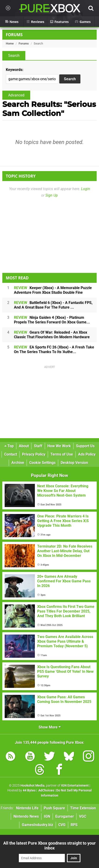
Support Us (85, 446)
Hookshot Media (33, 786)
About (24, 446)
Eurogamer (65, 816)
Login (86, 189)
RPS (74, 825)
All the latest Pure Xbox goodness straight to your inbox (49, 846)
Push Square (54, 808)
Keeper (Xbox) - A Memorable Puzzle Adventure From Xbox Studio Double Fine (53, 290)
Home (10, 43)
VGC (83, 816)
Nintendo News (26, 816)
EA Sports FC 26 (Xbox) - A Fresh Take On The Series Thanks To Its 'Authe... (54, 349)
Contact (11, 454)
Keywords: (15, 70)
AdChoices (46, 790)
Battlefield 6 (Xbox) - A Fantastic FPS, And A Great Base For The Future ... (53, 305)
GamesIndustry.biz (38, 825)
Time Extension (83, 808)
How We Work (59, 446)
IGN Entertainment (75, 786)
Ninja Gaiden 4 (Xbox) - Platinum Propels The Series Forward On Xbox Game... (52, 320)
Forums (14, 35)
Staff (38, 446)
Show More (50, 727)
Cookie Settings (42, 463)
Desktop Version (74, 463)
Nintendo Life (27, 808)
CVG (62, 825)
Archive (18, 463)
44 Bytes (29, 790)
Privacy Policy (34, 454)
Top (9, 446)
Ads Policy (87, 454)
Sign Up (52, 195)
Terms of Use (62, 454)
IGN (47, 816)
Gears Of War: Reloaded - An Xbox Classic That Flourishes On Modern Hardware (52, 335)
